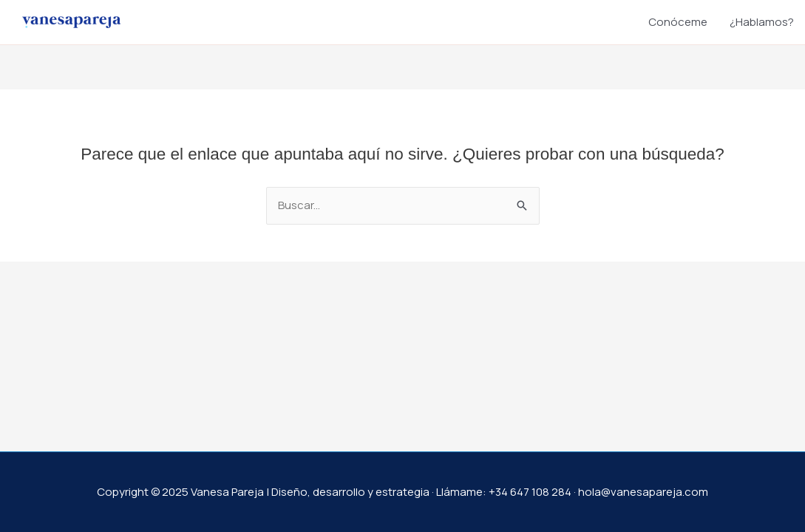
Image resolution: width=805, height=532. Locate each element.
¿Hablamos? (762, 22)
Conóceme (678, 22)
